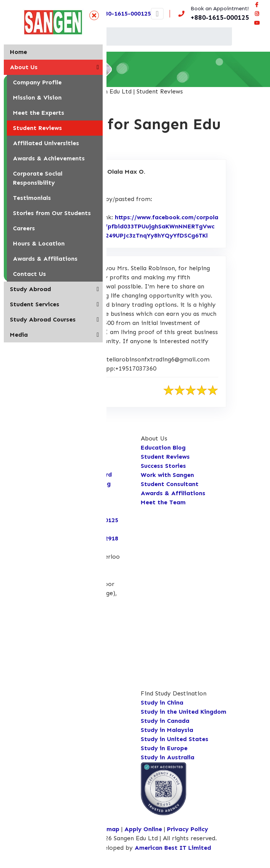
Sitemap (107, 829)
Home (18, 52)
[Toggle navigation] (157, 14)
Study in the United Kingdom (183, 712)
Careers (24, 228)
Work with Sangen (167, 475)
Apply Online (144, 829)
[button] (98, 67)
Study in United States (175, 739)
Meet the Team (163, 502)
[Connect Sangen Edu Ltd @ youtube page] (257, 23)
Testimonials (32, 198)
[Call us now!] (212, 14)
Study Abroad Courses (43, 319)
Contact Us (29, 274)
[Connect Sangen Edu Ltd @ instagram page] (257, 14)
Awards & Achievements (49, 158)
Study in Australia (168, 757)
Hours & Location (39, 243)
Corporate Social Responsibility (38, 178)
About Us (24, 67)
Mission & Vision (37, 97)
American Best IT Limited (173, 848)
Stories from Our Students (52, 213)
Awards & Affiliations (45, 259)
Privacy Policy (187, 829)
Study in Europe (164, 748)
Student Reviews (37, 128)
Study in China (162, 702)
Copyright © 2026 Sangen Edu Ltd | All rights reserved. (138, 838)
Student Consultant (170, 484)
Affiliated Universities (46, 143)
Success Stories (163, 466)
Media (19, 335)
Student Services (35, 304)
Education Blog (163, 447)
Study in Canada (165, 721)
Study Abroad (30, 289)
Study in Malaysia (167, 730)
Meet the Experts (39, 113)
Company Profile (37, 82)
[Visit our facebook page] (257, 5)
